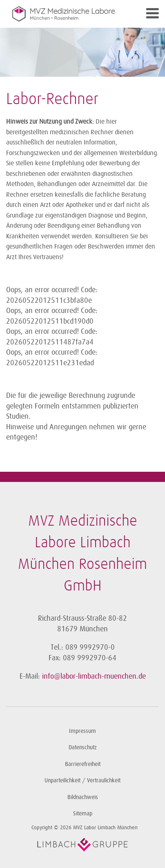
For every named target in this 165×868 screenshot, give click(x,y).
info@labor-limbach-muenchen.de (94, 676)
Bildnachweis (83, 797)
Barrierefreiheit (83, 764)
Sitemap (83, 814)
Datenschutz (83, 747)
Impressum (82, 731)
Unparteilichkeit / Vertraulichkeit (82, 780)
